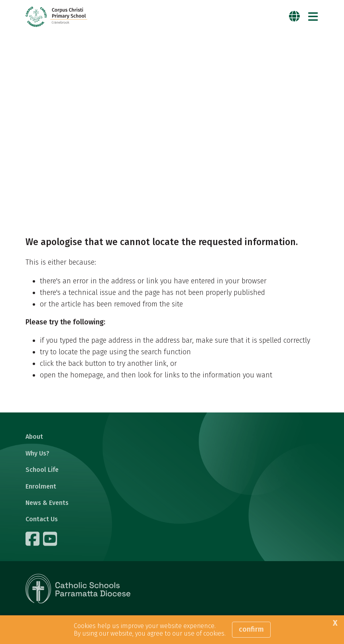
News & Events (47, 503)
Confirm (251, 629)
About (34, 437)
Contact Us (42, 519)
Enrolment (41, 486)
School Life (42, 470)
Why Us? (37, 453)
